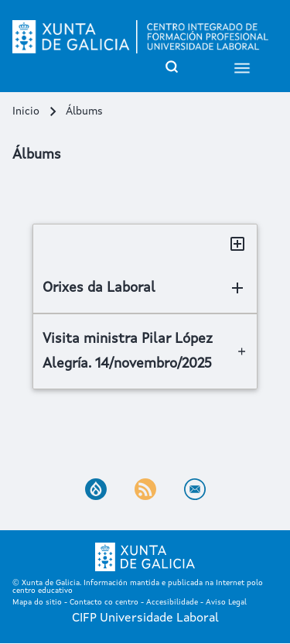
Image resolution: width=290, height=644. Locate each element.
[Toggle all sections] (237, 244)
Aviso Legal (226, 602)
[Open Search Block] (172, 67)
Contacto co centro (104, 602)
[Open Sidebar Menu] (242, 67)
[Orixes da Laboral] (145, 288)
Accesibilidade (172, 602)
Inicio (26, 111)
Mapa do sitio (37, 602)
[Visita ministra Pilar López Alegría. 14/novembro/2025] (145, 351)
